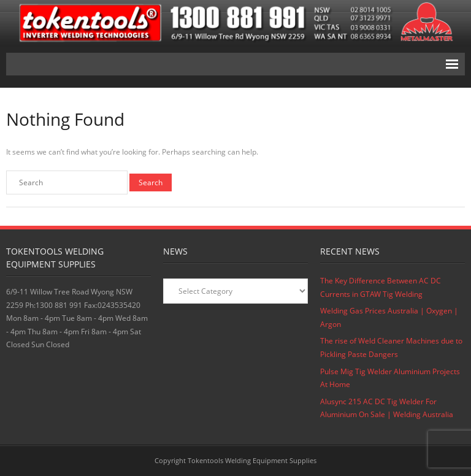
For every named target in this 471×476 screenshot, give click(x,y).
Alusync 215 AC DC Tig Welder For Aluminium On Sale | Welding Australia (387, 408)
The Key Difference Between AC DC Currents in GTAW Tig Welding (381, 287)
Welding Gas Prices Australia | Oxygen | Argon (389, 317)
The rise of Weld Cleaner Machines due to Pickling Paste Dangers (391, 347)
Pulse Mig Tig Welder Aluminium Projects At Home (390, 378)
